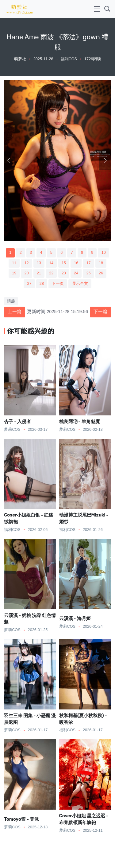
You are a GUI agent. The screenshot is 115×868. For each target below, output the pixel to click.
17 (89, 263)
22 (51, 273)
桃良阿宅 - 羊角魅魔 (80, 422)
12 (26, 263)
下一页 (58, 284)
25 (89, 273)
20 (26, 273)
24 (76, 273)
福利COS (69, 59)
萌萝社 (20, 59)
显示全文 (80, 284)
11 (14, 263)
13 (39, 263)
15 (64, 263)
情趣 (11, 301)
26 (101, 273)
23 (64, 273)
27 (29, 284)
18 (101, 263)
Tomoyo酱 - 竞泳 (21, 819)
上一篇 (15, 312)
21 (39, 273)
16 (76, 263)
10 (104, 253)
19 (14, 273)
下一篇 (100, 312)
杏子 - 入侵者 (17, 422)
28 (42, 284)
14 (51, 263)
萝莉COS (12, 430)
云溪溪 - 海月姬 (75, 619)
